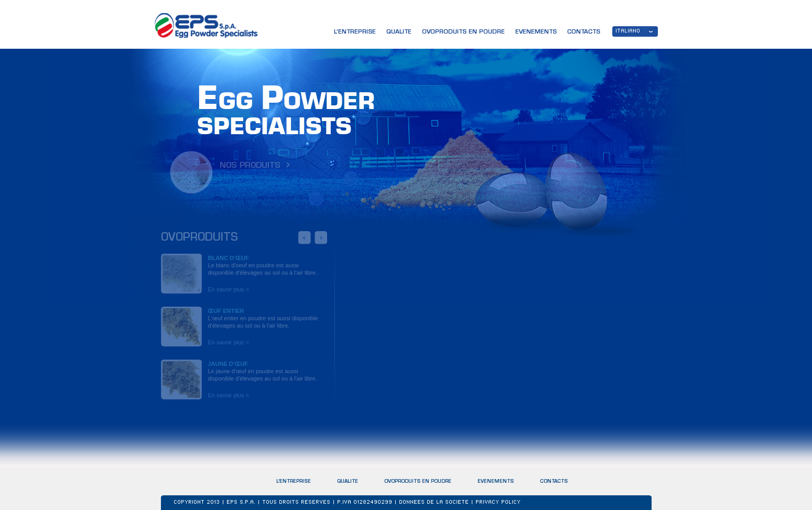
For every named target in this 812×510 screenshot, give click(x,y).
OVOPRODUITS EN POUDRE (418, 481)
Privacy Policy (499, 503)
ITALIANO (628, 31)
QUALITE (399, 32)
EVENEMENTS (496, 481)
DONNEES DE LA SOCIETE (434, 503)
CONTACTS (554, 482)
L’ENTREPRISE (355, 32)
